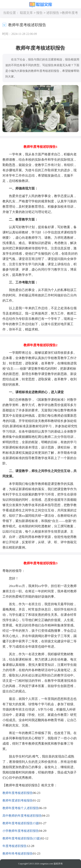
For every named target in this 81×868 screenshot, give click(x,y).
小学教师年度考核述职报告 (21, 831)
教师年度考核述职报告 (18, 793)
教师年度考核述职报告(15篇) (22, 838)
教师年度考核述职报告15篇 (21, 823)
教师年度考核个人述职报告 (21, 808)
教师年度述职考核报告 (18, 800)
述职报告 (53, 13)
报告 (39, 13)
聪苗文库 (26, 13)
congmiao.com (46, 864)
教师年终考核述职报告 (18, 854)
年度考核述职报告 (15, 846)
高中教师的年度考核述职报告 (22, 816)
